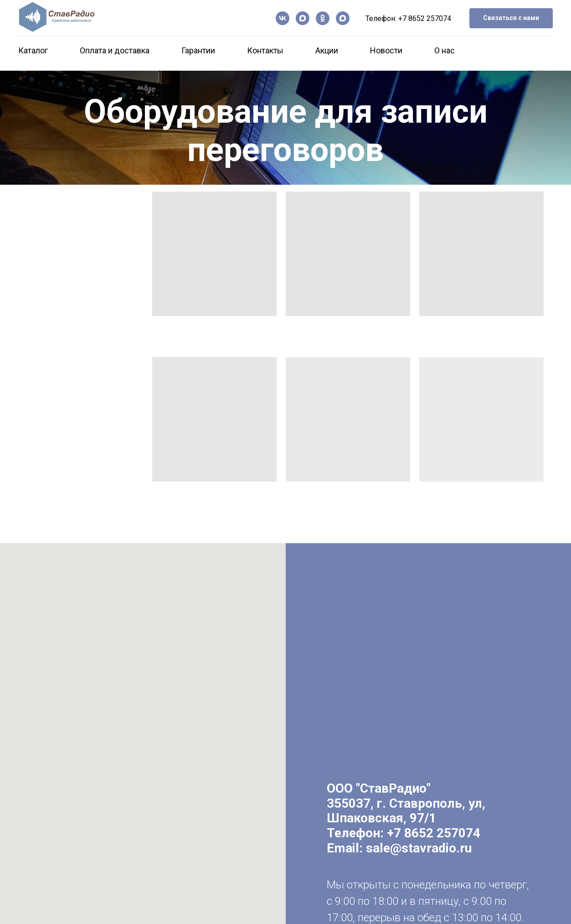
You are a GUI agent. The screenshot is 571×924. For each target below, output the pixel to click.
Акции (327, 50)
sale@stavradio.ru (419, 848)
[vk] (283, 18)
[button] (511, 18)
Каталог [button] (33, 50)
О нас (445, 50)
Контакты (265, 50)
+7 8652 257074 (425, 18)
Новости (386, 50)
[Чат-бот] (343, 18)
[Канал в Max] (303, 18)
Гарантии (198, 50)
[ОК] (323, 18)
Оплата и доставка (115, 50)
